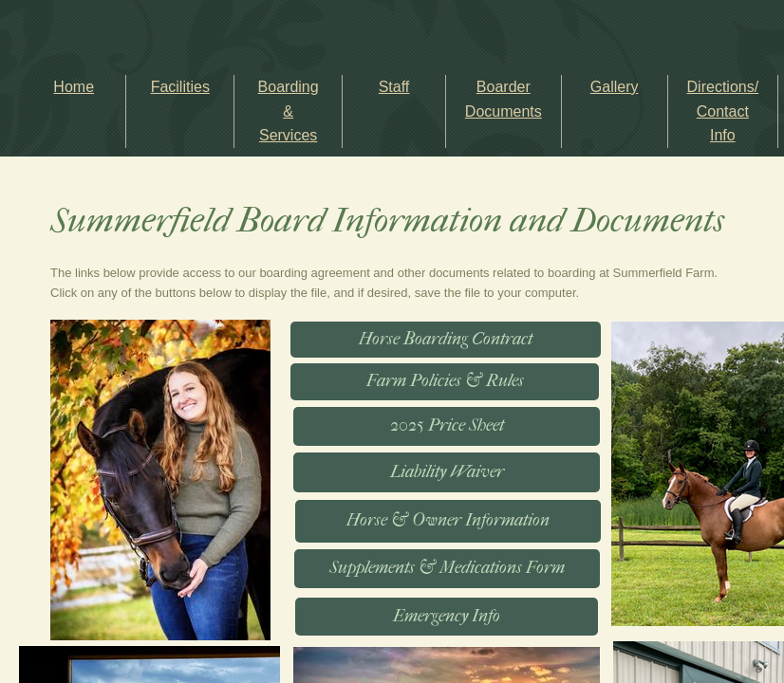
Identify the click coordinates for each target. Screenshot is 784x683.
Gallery (615, 87)
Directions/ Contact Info (723, 111)
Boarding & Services (289, 111)
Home (74, 87)
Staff (394, 87)
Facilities (180, 87)
